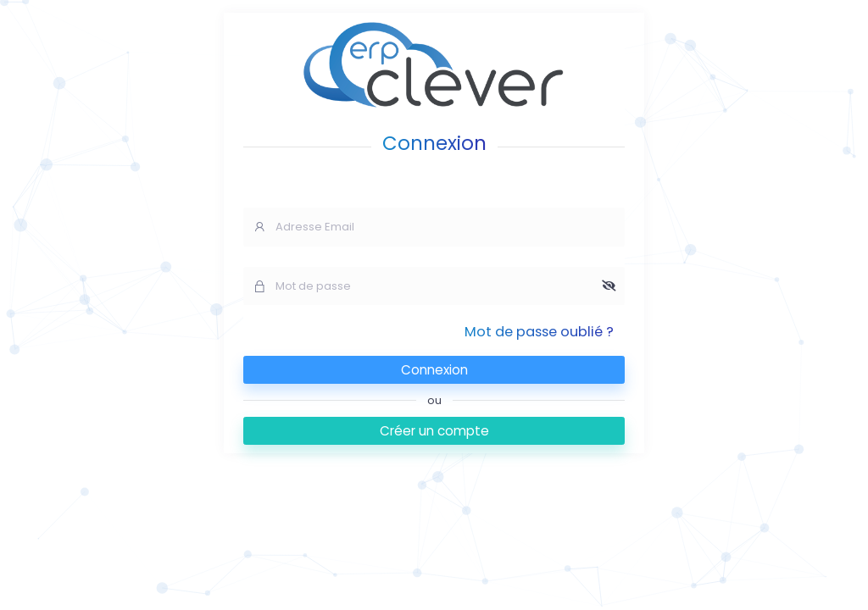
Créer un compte (434, 431)
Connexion (434, 370)
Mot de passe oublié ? (539, 332)
